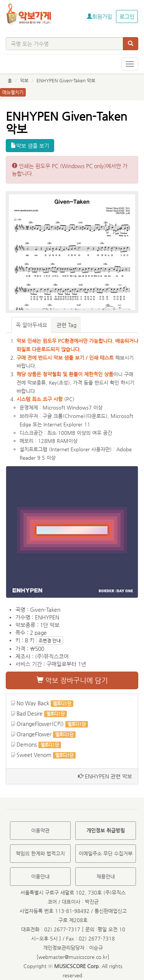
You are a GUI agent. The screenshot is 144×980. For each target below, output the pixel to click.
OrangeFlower (34, 734)
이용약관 (40, 830)
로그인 (127, 16)
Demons (27, 744)
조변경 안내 (50, 641)
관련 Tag (66, 325)
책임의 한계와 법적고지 (40, 853)
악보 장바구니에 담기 (72, 680)
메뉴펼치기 (13, 92)
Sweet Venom (34, 755)
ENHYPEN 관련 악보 (105, 776)
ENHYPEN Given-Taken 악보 (66, 80)
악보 (24, 80)
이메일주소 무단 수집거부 (106, 853)
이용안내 (40, 876)
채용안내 (106, 876)
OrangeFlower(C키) (40, 724)
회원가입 (99, 16)
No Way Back (33, 703)
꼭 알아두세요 (31, 325)
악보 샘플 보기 (30, 146)
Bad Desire (30, 713)
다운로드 (96, 416)
